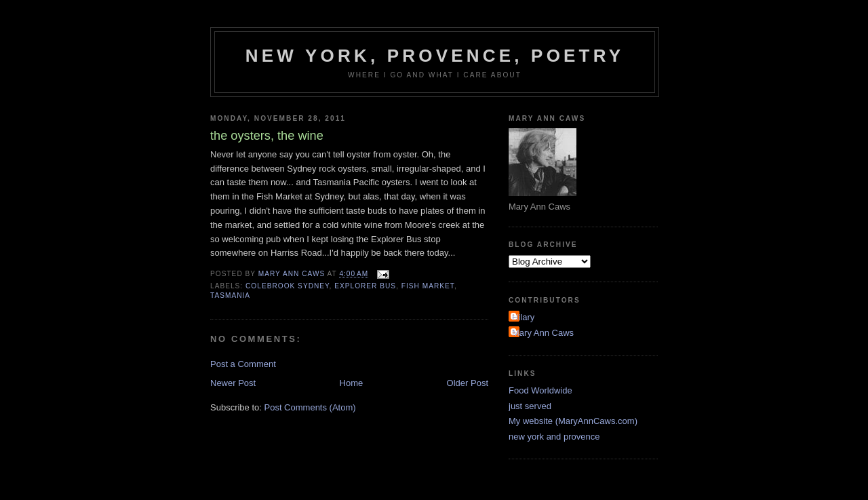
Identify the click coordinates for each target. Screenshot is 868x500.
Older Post (468, 383)
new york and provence (554, 437)
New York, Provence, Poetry (435, 56)
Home (352, 383)
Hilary (523, 317)
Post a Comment (243, 364)
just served (530, 406)
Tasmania (230, 295)
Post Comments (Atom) (310, 407)
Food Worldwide (540, 390)
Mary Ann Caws (543, 333)
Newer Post (233, 383)
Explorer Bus (365, 286)
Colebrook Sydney (288, 286)
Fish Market (428, 286)
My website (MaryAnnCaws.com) (573, 421)
